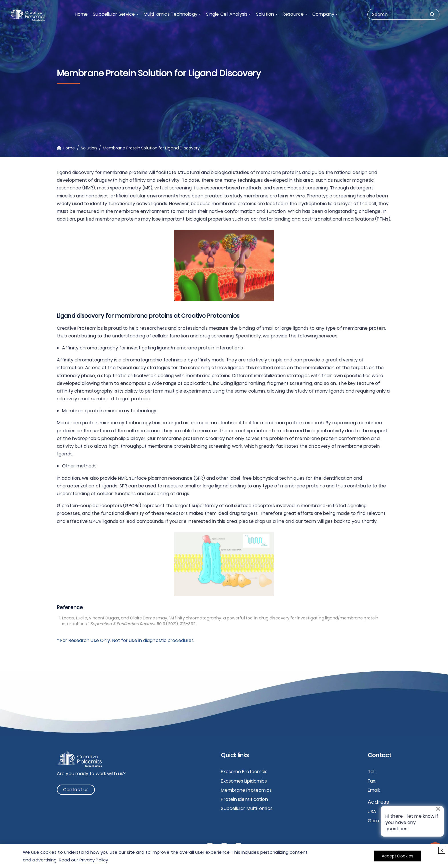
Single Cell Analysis (227, 14)
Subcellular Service (114, 14)
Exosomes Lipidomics (244, 781)
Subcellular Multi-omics (247, 808)
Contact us (76, 790)
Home (81, 14)
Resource (293, 14)
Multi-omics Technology (171, 14)
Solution (265, 14)
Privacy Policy (94, 860)
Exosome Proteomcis (244, 772)
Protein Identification (244, 799)
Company (323, 14)
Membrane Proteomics (246, 790)
